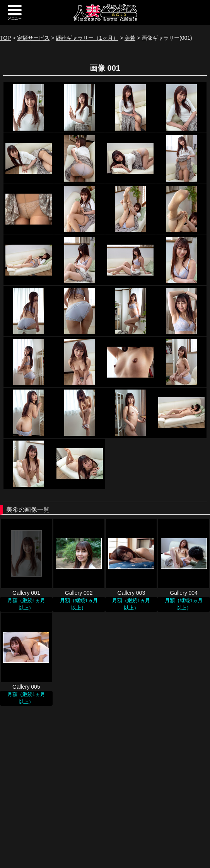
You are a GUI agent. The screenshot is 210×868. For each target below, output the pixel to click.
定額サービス (33, 38)
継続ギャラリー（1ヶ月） (87, 38)
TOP (5, 38)
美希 (130, 38)
